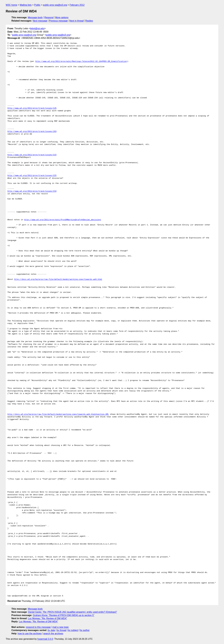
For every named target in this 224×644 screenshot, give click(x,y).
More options (62, 17)
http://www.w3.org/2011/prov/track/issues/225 (32, 176)
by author (85, 630)
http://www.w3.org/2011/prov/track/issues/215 (32, 155)
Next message (40, 21)
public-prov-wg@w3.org (55, 5)
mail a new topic (61, 627)
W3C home (11, 5)
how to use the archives (30, 634)
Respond (49, 17)
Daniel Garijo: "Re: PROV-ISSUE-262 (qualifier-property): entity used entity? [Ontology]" (73, 612)
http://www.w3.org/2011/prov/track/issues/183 (32, 132)
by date (51, 630)
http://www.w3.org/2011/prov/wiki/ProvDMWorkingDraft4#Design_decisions (63, 220)
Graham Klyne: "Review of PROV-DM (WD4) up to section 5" (63, 615)
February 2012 (77, 5)
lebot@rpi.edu (37, 28)
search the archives (53, 634)
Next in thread (77, 21)
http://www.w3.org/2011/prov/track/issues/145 (32, 108)
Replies (89, 21)
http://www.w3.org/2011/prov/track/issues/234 (32, 191)
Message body (35, 17)
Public (37, 5)
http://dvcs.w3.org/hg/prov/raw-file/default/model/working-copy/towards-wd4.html (58, 279)
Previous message (58, 21)
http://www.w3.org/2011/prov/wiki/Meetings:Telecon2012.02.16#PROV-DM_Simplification (81, 61)
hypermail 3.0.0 (45, 639)
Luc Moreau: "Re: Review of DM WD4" (48, 618)
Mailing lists (26, 5)
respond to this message (38, 627)
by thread (62, 630)
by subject (73, 630)
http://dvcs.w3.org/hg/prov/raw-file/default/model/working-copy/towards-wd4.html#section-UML (58, 414)
